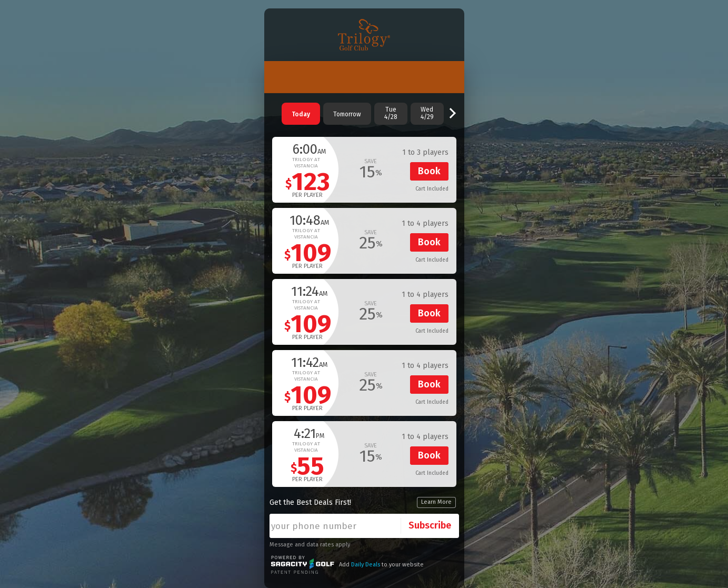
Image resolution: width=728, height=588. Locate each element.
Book (429, 171)
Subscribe (430, 525)
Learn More (436, 502)
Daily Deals (366, 565)
